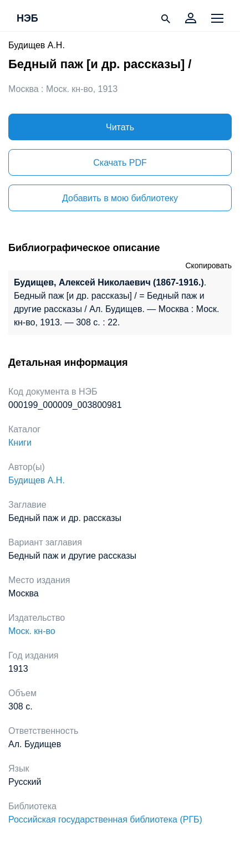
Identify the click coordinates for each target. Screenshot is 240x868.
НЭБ (27, 19)
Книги (20, 443)
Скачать (120, 163)
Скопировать (208, 265)
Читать (120, 127)
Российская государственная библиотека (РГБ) (105, 820)
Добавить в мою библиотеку (120, 198)
